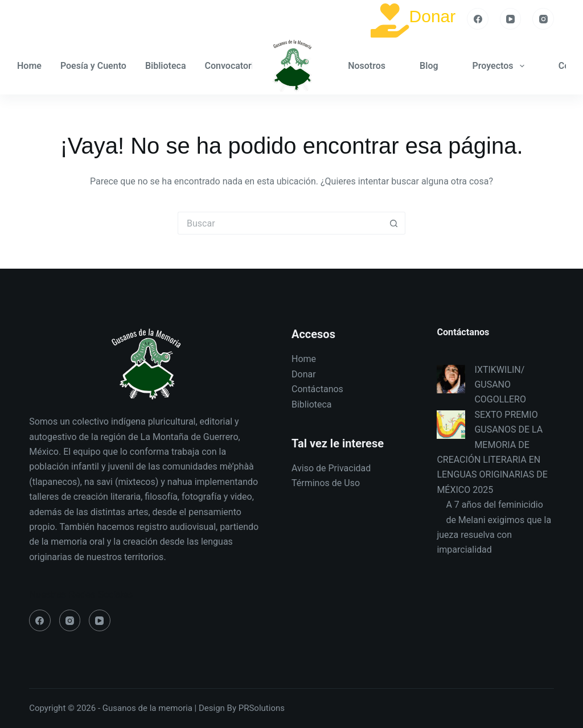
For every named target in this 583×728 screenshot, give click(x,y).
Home (29, 66)
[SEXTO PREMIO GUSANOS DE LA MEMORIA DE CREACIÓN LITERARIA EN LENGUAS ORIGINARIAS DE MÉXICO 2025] (451, 425)
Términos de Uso (326, 483)
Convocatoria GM (248, 66)
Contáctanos (317, 389)
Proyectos (501, 66)
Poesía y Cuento (93, 66)
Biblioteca (166, 66)
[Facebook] (478, 19)
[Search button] (394, 223)
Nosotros (367, 66)
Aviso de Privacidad (331, 468)
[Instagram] (543, 19)
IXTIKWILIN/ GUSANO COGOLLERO (500, 385)
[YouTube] (511, 19)
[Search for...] (280, 223)
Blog (429, 66)
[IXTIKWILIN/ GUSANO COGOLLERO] (451, 379)
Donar (433, 16)
